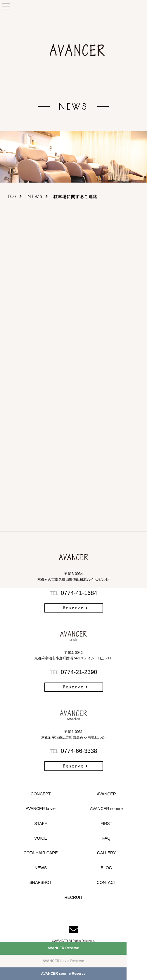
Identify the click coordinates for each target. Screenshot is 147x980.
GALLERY (106, 853)
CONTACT (107, 882)
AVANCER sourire (106, 809)
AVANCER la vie (41, 809)
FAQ (106, 838)
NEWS (35, 197)
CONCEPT (41, 794)
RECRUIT (73, 897)
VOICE (41, 838)
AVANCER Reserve (63, 948)
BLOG (107, 868)
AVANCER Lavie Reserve (63, 961)
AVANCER (106, 794)
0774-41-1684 (74, 593)
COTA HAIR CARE (40, 853)
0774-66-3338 (74, 751)
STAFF (40, 824)
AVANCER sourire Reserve (63, 974)
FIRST (106, 824)
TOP (13, 197)
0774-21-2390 (74, 672)
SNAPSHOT (40, 882)
